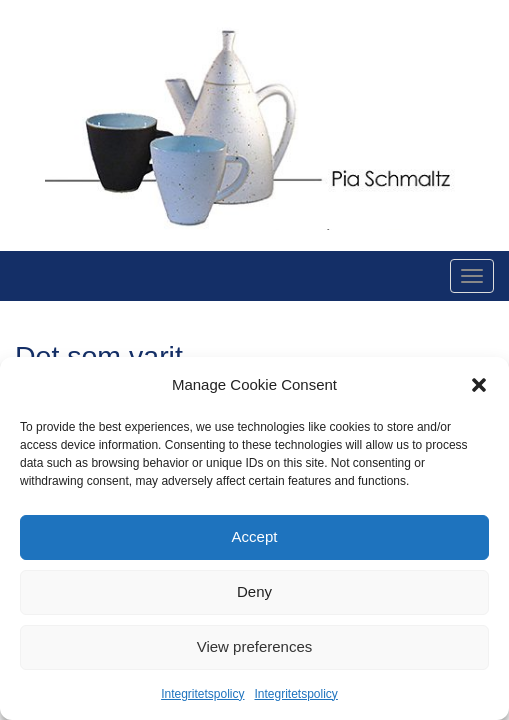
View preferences (255, 646)
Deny (254, 591)
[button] (479, 385)
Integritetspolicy (202, 694)
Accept (255, 536)
